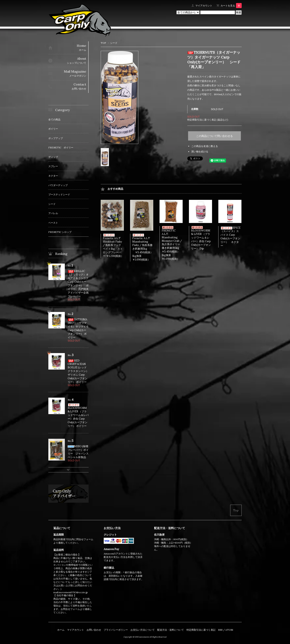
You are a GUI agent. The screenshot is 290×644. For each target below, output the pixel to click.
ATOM (229, 630)
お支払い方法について (143, 630)
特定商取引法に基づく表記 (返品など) (208, 120)
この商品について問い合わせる (214, 136)
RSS (220, 630)
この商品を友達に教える (205, 146)
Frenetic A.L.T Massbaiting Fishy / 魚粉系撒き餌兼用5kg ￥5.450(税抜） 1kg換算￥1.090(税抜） (145, 247)
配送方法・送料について (171, 630)
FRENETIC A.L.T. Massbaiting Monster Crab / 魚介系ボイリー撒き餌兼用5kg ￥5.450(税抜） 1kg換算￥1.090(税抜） (174, 243)
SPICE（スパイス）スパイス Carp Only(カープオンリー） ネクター (230, 237)
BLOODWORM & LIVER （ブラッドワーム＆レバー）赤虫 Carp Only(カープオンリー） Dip (201, 238)
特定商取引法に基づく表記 (201, 630)
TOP (103, 43)
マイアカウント (204, 6)
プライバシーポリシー (116, 630)
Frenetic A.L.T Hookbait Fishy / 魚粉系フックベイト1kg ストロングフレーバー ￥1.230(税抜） (113, 246)
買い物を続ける (200, 152)
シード (114, 43)
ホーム (61, 630)
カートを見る (231, 6)
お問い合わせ (94, 630)
